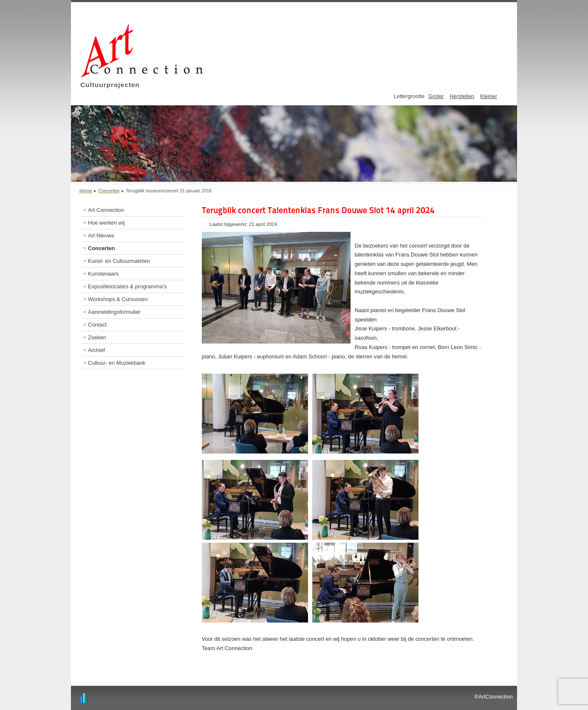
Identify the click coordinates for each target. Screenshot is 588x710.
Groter (436, 96)
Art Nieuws (101, 235)
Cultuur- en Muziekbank (117, 363)
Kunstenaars (103, 274)
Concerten (101, 248)
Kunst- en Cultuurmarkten (119, 261)
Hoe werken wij (106, 223)
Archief (96, 350)
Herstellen (462, 96)
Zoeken (97, 337)
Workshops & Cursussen (118, 299)
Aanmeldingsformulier (114, 312)
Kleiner (489, 96)
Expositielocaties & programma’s (127, 286)
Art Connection (106, 210)
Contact (97, 325)
